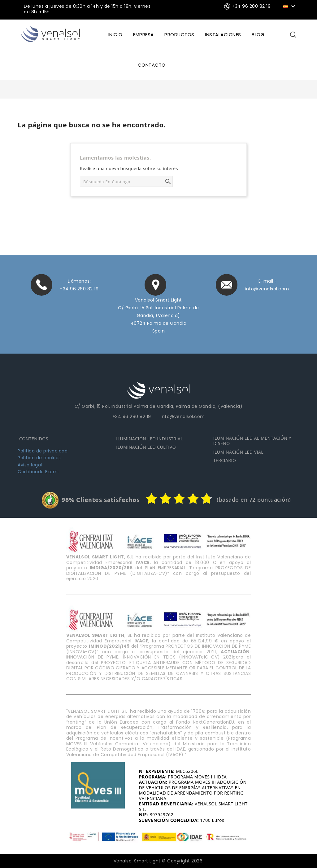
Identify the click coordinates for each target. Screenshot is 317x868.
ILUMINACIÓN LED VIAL (238, 451)
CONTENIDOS (34, 438)
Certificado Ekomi (38, 471)
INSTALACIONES (223, 35)
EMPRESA (143, 35)
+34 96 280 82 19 (79, 289)
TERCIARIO (225, 460)
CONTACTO (152, 65)
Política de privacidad (43, 450)
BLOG (258, 35)
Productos (179, 35)
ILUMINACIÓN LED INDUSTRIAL (150, 438)
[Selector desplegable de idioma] (290, 6)
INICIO (115, 35)
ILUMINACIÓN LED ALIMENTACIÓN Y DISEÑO (252, 440)
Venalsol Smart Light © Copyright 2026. (159, 861)
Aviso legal (30, 464)
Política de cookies (39, 457)
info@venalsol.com (267, 289)
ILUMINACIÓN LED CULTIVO (146, 447)
